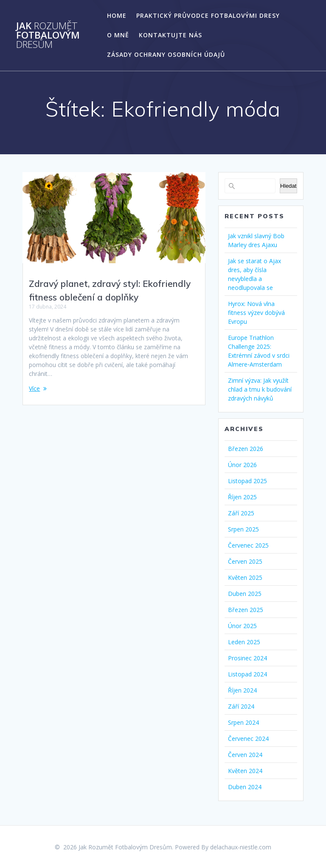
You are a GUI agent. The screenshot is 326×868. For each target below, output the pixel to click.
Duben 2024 (245, 787)
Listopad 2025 (247, 481)
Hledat (288, 186)
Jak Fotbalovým (48, 35)
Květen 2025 (245, 577)
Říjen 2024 (242, 690)
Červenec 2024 (248, 739)
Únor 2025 (242, 626)
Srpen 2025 (243, 529)
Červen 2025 (245, 561)
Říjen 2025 (242, 497)
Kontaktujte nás (170, 35)
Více (34, 388)
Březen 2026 (246, 449)
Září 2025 (241, 513)
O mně (118, 35)
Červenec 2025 (248, 545)
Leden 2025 (244, 642)
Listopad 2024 (247, 674)
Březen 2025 (246, 610)
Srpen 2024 (243, 722)
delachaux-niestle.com (241, 847)
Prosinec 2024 (247, 658)
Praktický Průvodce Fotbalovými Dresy (208, 15)
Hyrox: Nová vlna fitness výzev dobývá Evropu (256, 313)
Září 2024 (241, 706)
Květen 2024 (245, 771)
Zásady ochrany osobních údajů (166, 54)
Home (117, 15)
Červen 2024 (245, 755)
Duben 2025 (245, 594)
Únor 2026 (242, 465)
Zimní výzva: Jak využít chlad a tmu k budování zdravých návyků (260, 389)
